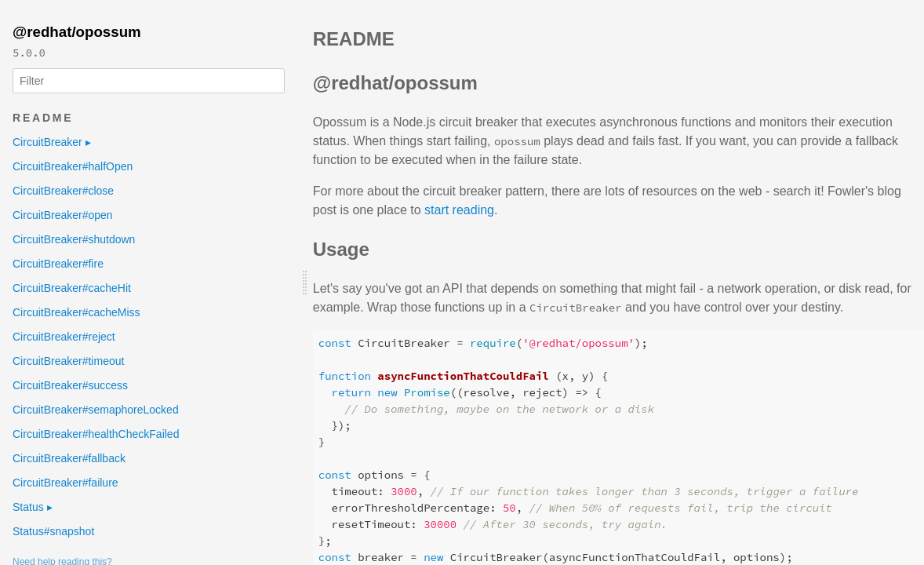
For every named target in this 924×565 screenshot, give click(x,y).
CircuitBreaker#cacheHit (72, 288)
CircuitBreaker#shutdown (74, 239)
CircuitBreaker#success (70, 385)
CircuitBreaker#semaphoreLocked (96, 410)
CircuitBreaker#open (63, 215)
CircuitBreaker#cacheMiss (76, 312)
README (43, 118)
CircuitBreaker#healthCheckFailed (96, 434)
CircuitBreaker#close (63, 191)
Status (33, 507)
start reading (459, 210)
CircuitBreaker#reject (64, 337)
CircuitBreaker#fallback (69, 458)
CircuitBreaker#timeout (68, 361)
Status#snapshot (53, 531)
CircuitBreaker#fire (58, 264)
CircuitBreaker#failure (65, 483)
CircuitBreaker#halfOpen (73, 166)
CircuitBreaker (52, 142)
